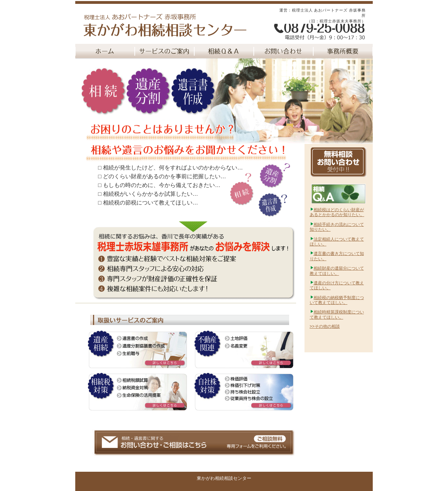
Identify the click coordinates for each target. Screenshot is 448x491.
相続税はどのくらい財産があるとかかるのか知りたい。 (337, 212)
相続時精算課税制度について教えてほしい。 (337, 314)
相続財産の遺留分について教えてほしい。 (337, 271)
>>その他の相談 (325, 326)
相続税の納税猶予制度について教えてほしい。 (337, 300)
